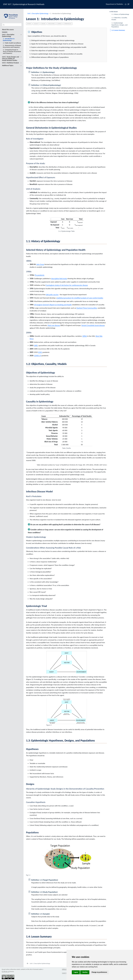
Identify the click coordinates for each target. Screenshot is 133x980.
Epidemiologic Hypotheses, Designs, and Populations (119, 25)
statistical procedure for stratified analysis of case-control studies (80, 298)
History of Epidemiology (120, 14)
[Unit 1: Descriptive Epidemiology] (38, 964)
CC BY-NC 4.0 (6, 972)
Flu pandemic (40, 275)
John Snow (40, 264)
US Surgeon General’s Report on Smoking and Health (53, 305)
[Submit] (4, 25)
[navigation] (21, 35)
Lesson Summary (118, 30)
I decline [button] (85, 972)
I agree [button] (76, 972)
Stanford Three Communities (87, 308)
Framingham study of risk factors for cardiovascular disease (67, 285)
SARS (36, 345)
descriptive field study (59, 279)
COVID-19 (38, 356)
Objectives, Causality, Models (119, 19)
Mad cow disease (54, 325)
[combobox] (12, 25)
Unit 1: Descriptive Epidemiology (38, 13)
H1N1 (40, 352)
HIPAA (85, 336)
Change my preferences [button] (99, 972)
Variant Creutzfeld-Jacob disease (93, 325)
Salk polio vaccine (52, 295)
